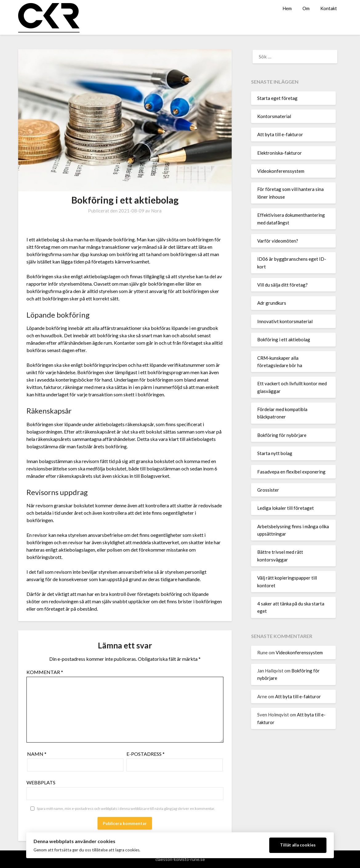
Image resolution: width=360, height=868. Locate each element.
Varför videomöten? (278, 241)
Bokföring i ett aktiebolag (284, 339)
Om (306, 8)
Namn (37, 754)
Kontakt (329, 8)
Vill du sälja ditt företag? (282, 285)
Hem (287, 8)
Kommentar (45, 672)
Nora (156, 211)
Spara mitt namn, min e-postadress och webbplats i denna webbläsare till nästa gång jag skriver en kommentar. (126, 809)
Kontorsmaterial (274, 116)
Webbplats (41, 782)
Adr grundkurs (272, 303)
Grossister (268, 490)
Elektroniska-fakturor (280, 153)
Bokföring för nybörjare (282, 435)
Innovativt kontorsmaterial (285, 321)
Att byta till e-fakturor (280, 134)
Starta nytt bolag (275, 453)
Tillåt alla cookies (298, 845)
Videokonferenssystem (281, 171)
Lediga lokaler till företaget (286, 508)
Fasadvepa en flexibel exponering (291, 472)
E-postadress (146, 754)
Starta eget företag (277, 98)
